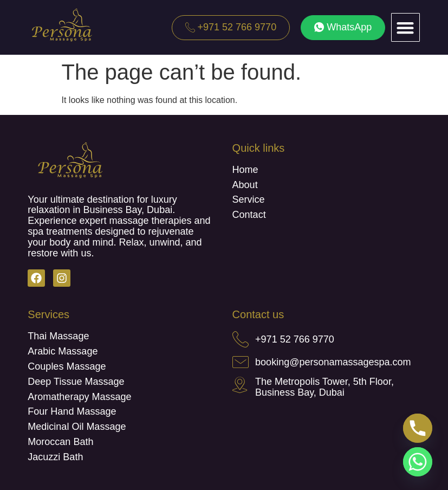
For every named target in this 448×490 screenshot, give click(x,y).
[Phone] (418, 428)
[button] (405, 27)
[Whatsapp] (418, 462)
